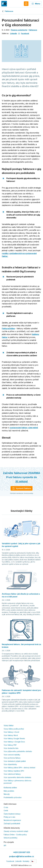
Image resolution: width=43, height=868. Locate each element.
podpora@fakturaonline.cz (22, 856)
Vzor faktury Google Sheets (14, 739)
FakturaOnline (8, 328)
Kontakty (26, 861)
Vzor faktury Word (11, 735)
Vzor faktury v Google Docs (14, 742)
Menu (36, 4)
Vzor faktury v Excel (11, 732)
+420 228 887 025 (21, 852)
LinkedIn (14, 33)
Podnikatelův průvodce (13, 797)
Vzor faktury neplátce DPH (14, 771)
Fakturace (8, 11)
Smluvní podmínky (10, 838)
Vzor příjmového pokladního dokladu (18, 751)
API (5, 845)
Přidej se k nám (9, 817)
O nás (6, 807)
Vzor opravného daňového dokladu (17, 777)
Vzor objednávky (10, 764)
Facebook (25, 33)
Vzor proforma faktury (12, 758)
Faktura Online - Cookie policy (15, 835)
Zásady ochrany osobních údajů (16, 831)
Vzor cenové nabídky (12, 755)
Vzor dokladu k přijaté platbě (15, 761)
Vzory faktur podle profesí (14, 729)
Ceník (6, 811)
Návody (7, 794)
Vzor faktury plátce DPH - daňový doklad (19, 768)
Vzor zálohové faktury (12, 774)
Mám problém (9, 791)
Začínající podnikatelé (12, 824)
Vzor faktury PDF (10, 745)
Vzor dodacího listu (11, 748)
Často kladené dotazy (12, 814)
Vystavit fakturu (21, 488)
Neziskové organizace (12, 820)
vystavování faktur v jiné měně (24, 428)
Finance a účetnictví (19, 30)
